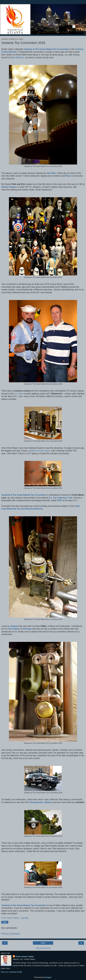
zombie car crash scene (39, 451)
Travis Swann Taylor (25, 957)
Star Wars (52, 173)
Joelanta (14, 626)
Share (5, 922)
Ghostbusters (37, 802)
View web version (43, 948)
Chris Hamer (14, 629)
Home (43, 943)
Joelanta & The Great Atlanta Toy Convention (46, 49)
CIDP (59, 500)
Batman (49, 802)
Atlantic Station (9, 187)
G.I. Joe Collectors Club (61, 498)
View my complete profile (11, 972)
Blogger (48, 977)
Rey (68, 176)
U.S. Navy (19, 394)
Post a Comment (11, 934)
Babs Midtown (17, 57)
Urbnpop (27, 629)
